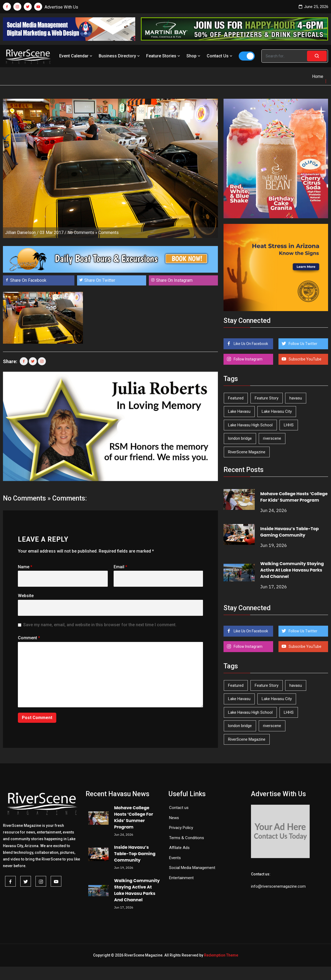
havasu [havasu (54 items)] (296, 398)
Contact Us (220, 56)
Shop (194, 56)
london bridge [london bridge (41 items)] (240, 438)
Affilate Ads (179, 848)
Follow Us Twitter (303, 344)
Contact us (179, 808)
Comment (29, 638)
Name (25, 567)
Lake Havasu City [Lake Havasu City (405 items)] (277, 411)
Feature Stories (164, 56)
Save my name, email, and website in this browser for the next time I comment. (100, 625)
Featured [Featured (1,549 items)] (236, 398)
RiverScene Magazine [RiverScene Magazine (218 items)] (247, 452)
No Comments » (82, 233)
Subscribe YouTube (305, 359)
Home (318, 76)
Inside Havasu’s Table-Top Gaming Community (290, 532)
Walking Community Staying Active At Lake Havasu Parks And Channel (292, 570)
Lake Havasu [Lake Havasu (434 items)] (239, 411)
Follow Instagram (248, 359)
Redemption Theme (221, 955)
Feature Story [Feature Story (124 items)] (267, 398)
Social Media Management (192, 868)
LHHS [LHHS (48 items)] (289, 425)
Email (120, 567)
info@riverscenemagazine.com (278, 886)
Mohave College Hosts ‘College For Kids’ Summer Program (294, 497)
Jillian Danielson (20, 233)
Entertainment (181, 878)
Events (175, 858)
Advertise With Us (61, 7)
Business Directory (120, 56)
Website (26, 596)
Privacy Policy (181, 828)
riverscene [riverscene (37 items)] (272, 438)
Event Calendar (76, 56)
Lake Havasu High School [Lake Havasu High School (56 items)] (250, 425)
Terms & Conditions (187, 838)
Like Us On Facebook (250, 344)
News (174, 818)
